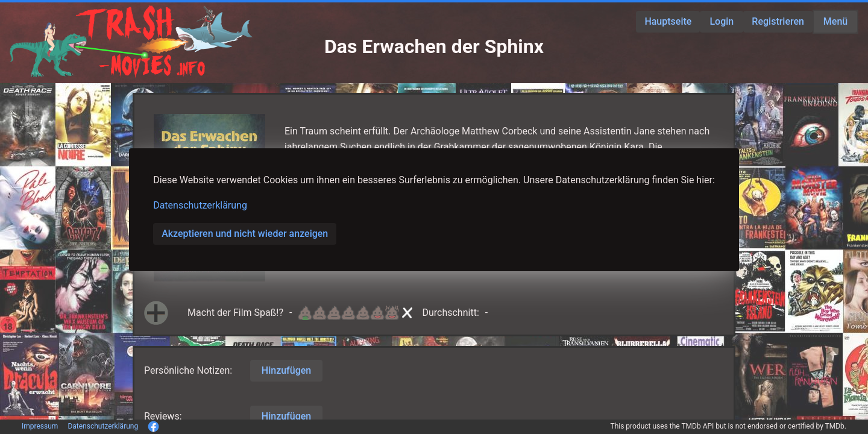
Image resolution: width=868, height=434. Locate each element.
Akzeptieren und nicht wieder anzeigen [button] (245, 234)
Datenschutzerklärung (200, 205)
